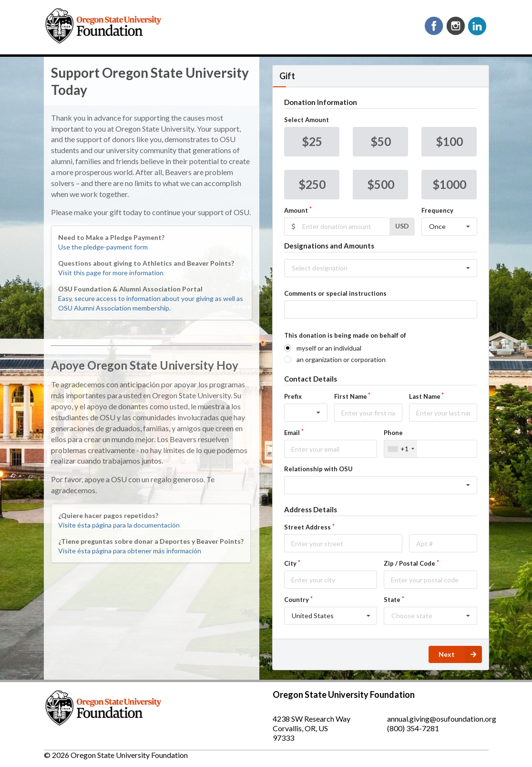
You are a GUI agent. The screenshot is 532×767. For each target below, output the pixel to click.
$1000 (449, 184)
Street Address (307, 527)
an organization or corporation (341, 359)
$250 (312, 184)
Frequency (437, 210)
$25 (312, 141)
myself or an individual (329, 348)
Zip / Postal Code (409, 563)
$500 (381, 184)
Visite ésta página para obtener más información (130, 551)
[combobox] (401, 449)
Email (292, 433)
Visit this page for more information (111, 273)
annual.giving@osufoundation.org (442, 719)
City (290, 563)
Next (460, 654)
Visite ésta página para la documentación (119, 525)
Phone (393, 433)
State (392, 600)
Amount (296, 210)
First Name (351, 396)
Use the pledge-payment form (103, 247)
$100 (449, 141)
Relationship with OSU (318, 469)
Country (297, 600)
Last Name (425, 396)
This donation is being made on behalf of (345, 335)
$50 (381, 141)
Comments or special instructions (335, 293)
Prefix (293, 396)
